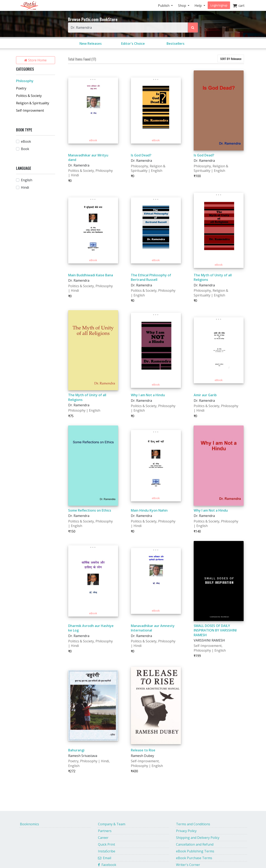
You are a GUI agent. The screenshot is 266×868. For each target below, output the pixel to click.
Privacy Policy (186, 831)
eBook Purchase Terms (194, 858)
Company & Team (112, 824)
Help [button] (199, 6)
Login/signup (219, 5)
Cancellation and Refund (195, 844)
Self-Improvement (30, 110)
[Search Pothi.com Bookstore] (193, 28)
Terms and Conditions (193, 824)
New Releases (91, 44)
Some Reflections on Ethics (90, 510)
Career (103, 838)
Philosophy (25, 81)
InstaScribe (107, 851)
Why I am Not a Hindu (148, 395)
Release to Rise (143, 750)
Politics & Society (29, 96)
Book (25, 149)
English (27, 180)
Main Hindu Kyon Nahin (149, 510)
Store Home (35, 60)
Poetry (21, 88)
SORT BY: (231, 59)
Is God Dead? (141, 155)
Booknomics (29, 824)
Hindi (25, 187)
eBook (26, 141)
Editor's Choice (133, 44)
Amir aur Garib (205, 395)
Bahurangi (76, 750)
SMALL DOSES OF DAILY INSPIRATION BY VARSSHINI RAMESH (215, 630)
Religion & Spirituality (33, 103)
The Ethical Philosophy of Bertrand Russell (151, 277)
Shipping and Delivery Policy (198, 838)
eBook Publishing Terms (195, 851)
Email (105, 858)
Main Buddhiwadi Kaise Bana (91, 275)
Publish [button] (164, 6)
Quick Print (107, 844)
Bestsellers (176, 44)
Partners (105, 831)
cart (239, 6)
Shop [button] (183, 6)
